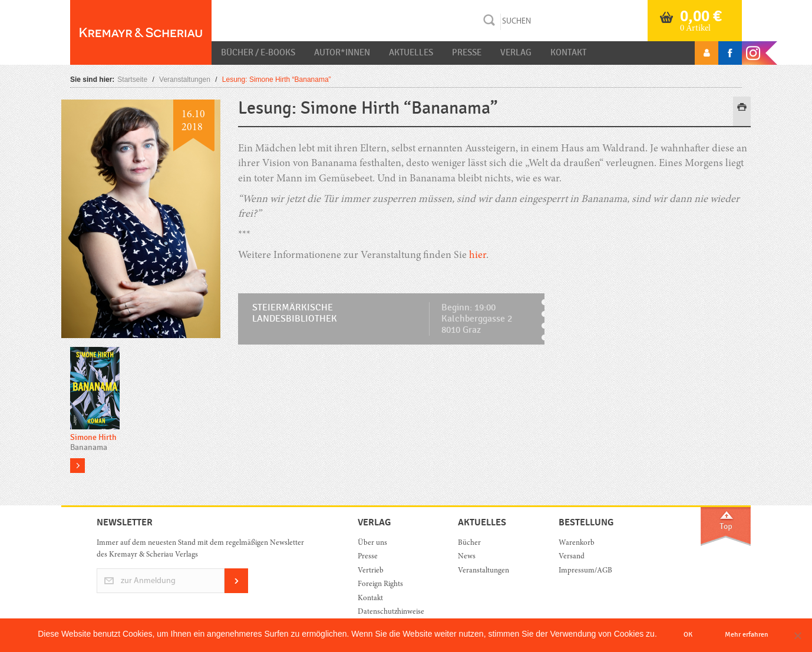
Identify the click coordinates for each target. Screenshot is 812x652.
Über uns (372, 543)
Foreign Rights (380, 585)
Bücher (469, 543)
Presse (467, 52)
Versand (572, 557)
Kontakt (568, 52)
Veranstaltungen (185, 80)
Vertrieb (371, 571)
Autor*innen (342, 52)
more (77, 466)
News (467, 557)
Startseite (132, 80)
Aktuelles (411, 52)
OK (688, 634)
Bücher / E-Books (258, 52)
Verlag (516, 52)
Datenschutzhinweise (391, 612)
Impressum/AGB (585, 571)
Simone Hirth (93, 437)
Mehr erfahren (747, 634)
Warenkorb (577, 543)
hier (478, 256)
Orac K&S (141, 32)
